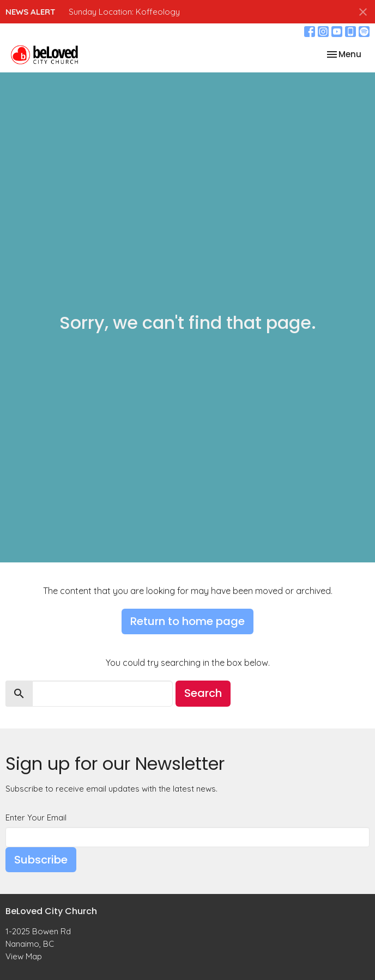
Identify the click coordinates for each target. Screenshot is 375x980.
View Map (24, 956)
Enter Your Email (36, 817)
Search (203, 693)
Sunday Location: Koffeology (124, 12)
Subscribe (41, 860)
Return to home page (187, 621)
